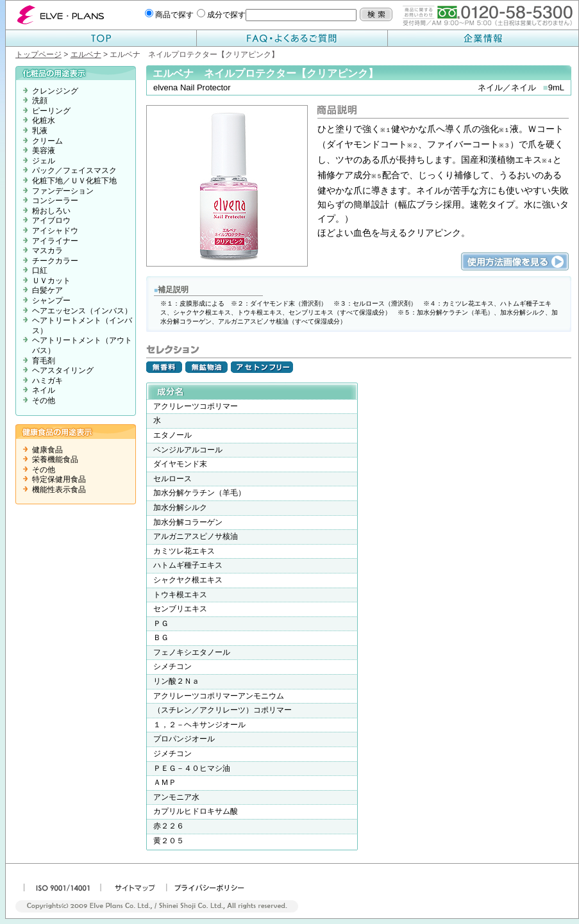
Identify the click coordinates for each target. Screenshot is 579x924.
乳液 (40, 131)
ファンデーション (63, 191)
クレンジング (55, 91)
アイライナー (55, 241)
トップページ (38, 54)
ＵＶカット (51, 281)
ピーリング (51, 111)
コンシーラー (55, 201)
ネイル (44, 390)
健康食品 (47, 450)
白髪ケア (47, 290)
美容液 (44, 151)
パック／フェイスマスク (74, 170)
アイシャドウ (55, 231)
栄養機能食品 (55, 459)
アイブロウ (51, 220)
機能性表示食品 (59, 490)
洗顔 (40, 101)
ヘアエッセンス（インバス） (82, 311)
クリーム (47, 141)
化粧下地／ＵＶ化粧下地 (74, 181)
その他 (44, 400)
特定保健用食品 (59, 479)
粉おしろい (51, 211)
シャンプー (51, 301)
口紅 (40, 270)
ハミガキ (47, 381)
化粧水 (44, 120)
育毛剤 (44, 361)
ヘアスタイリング (63, 370)
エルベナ (86, 54)
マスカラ (47, 251)
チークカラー (55, 261)
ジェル (44, 161)
